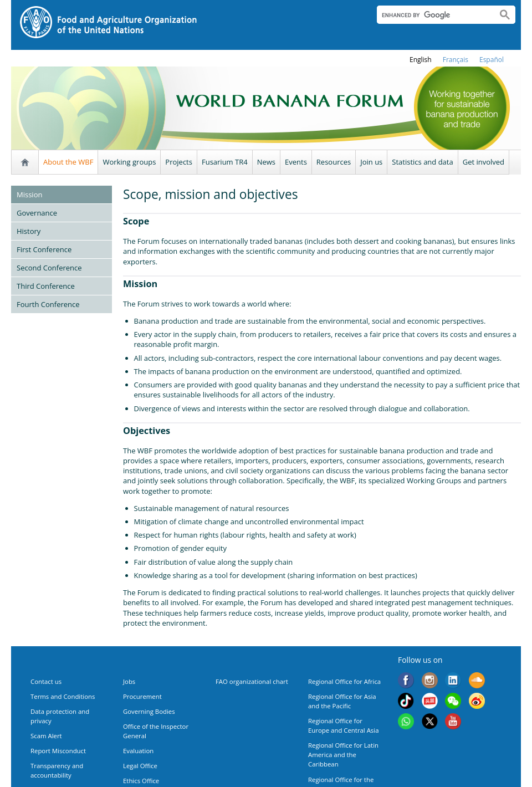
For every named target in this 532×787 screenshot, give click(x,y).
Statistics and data (422, 162)
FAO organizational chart (252, 681)
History (29, 231)
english (421, 60)
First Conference (44, 249)
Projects (179, 162)
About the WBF (68, 162)
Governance (37, 213)
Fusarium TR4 (225, 162)
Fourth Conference (48, 304)
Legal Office (140, 766)
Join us (371, 162)
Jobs (129, 681)
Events (296, 162)
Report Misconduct (58, 751)
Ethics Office (141, 781)
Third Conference (46, 286)
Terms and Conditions (63, 696)
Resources (334, 162)
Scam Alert (46, 736)
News (266, 162)
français (456, 60)
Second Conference (49, 268)
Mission (29, 195)
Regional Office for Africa (344, 681)
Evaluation (138, 751)
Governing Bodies (149, 711)
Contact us (46, 681)
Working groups (129, 162)
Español (492, 60)
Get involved (484, 162)
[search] (433, 15)
